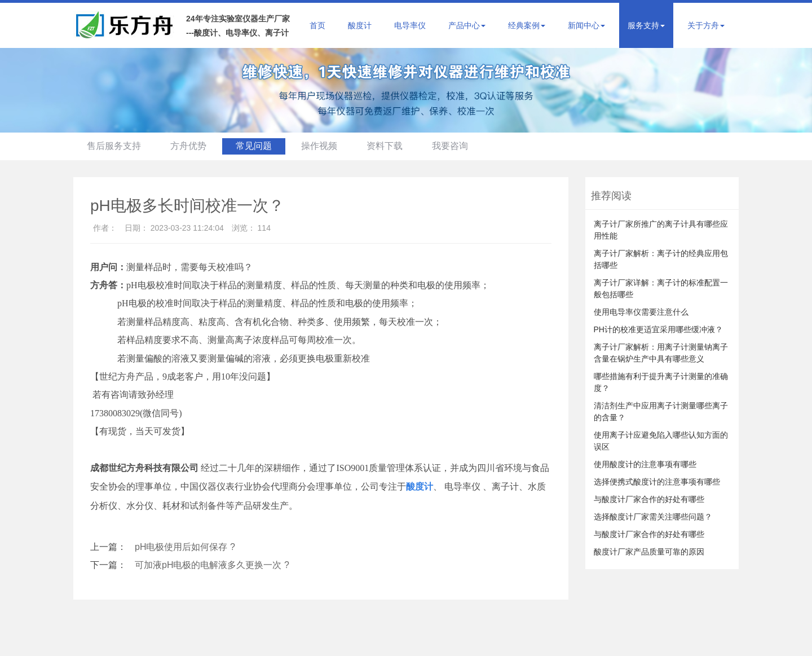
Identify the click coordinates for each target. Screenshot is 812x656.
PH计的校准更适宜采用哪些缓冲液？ (658, 329)
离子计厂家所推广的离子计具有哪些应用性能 (661, 230)
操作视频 (323, 146)
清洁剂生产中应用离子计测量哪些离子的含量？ (661, 411)
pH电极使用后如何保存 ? (185, 547)
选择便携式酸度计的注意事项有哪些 (657, 482)
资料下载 (390, 146)
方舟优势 (190, 146)
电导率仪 (410, 25)
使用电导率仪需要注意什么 (641, 312)
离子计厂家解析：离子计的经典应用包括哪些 (661, 259)
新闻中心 (586, 25)
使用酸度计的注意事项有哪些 (645, 464)
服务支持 (646, 25)
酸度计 (360, 25)
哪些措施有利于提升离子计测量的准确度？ (661, 382)
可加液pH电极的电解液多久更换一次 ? (212, 565)
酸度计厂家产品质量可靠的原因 (649, 552)
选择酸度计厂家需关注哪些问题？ (653, 517)
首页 (317, 25)
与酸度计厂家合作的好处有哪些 (649, 499)
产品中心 (467, 25)
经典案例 (527, 25)
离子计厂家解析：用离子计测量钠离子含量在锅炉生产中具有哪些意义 (661, 353)
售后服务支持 (114, 146)
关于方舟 (706, 25)
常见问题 (257, 146)
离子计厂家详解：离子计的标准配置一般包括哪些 (661, 289)
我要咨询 (456, 146)
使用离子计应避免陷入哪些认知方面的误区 (661, 441)
